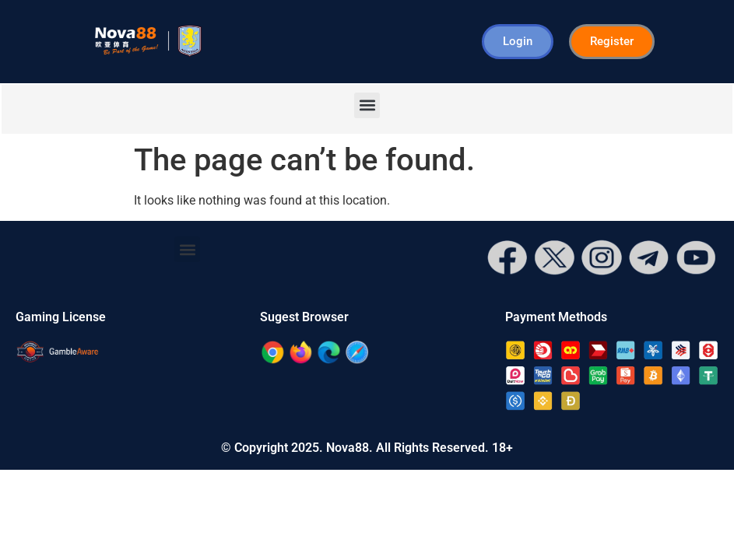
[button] (367, 105)
